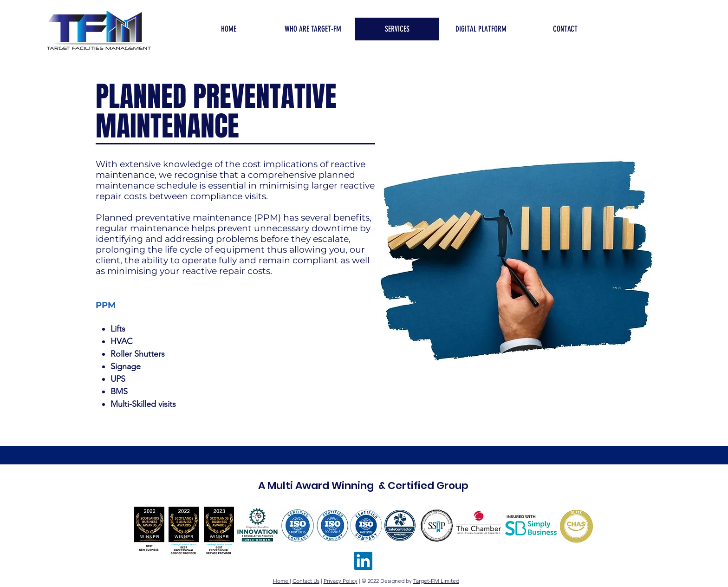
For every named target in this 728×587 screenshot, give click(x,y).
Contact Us (306, 581)
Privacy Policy (341, 581)
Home (281, 581)
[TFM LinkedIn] (363, 561)
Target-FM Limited (436, 581)
